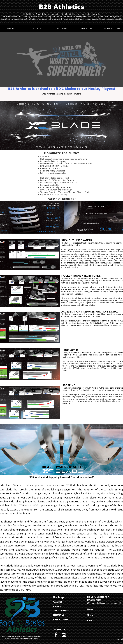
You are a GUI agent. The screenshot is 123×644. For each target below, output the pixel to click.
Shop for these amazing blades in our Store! (62, 94)
